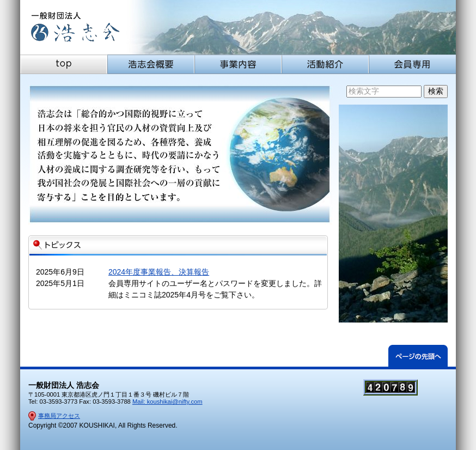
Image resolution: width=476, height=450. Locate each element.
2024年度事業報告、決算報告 (159, 272)
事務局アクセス (59, 416)
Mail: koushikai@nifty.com (167, 402)
